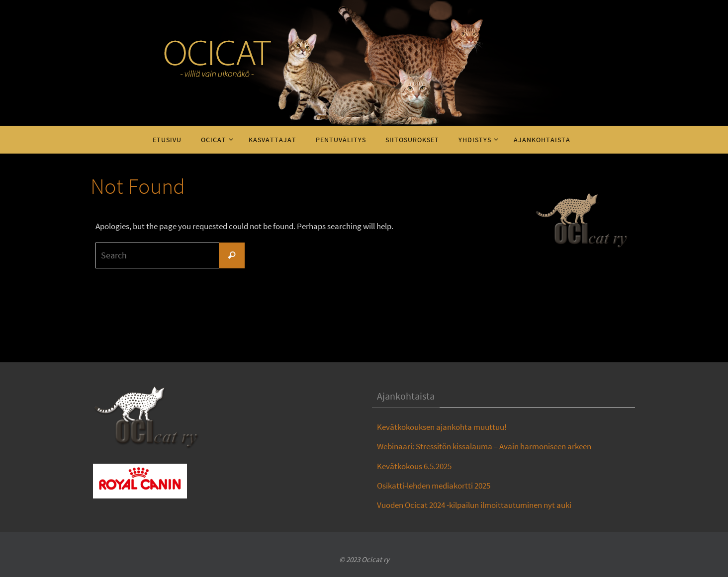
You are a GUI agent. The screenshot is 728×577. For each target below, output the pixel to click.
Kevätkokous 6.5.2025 (414, 466)
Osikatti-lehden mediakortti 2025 (434, 486)
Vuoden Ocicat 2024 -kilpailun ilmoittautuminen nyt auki (474, 505)
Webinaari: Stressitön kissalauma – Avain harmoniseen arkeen (484, 446)
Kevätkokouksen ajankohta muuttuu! (442, 427)
